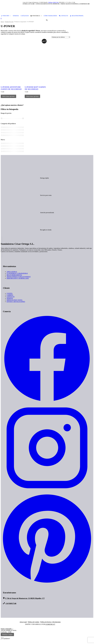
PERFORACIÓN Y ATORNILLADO (18, 278)
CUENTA (10, 293)
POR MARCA (37, 16)
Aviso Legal (23, 622)
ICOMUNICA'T (50, 624)
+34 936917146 (11, 603)
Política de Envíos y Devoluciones (50, 622)
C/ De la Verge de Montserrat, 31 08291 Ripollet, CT (25, 598)
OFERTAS (16, 16)
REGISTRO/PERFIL (78, 16)
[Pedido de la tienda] (61, 37)
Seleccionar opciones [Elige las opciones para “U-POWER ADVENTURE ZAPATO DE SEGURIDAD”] (8, 96)
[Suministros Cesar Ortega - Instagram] (47, 491)
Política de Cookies (34, 622)
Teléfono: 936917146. (53, 2)
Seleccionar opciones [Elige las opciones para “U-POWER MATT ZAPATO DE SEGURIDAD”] (32, 96)
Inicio (2, 22)
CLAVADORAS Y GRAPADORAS (17, 273)
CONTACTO (64, 16)
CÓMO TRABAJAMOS (50, 16)
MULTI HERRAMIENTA (14, 275)
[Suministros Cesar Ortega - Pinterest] (47, 584)
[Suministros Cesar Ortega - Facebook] (47, 402)
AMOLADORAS (12, 272)
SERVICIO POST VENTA (15, 300)
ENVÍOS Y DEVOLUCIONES (16, 302)
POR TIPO (7, 16)
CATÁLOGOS (25, 16)
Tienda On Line (9, 22)
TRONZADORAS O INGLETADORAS (19, 277)
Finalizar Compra (7, 634)
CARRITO (10, 295)
